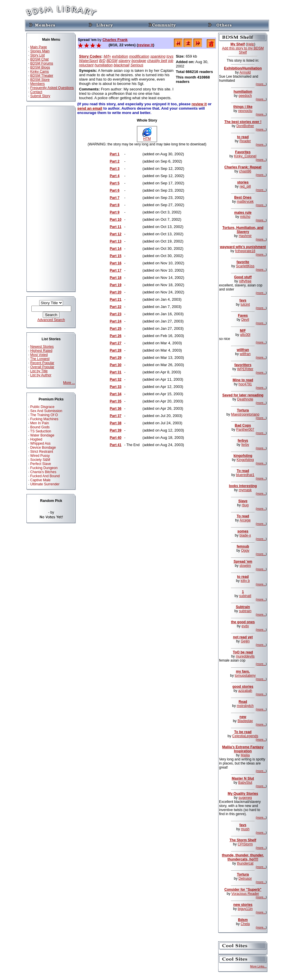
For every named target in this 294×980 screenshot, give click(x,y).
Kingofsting (245, 460)
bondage (139, 61)
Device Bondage (43, 448)
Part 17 (116, 270)
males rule (243, 213)
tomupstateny (245, 676)
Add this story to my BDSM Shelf (243, 50)
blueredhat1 (245, 475)
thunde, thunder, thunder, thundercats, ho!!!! (243, 857)
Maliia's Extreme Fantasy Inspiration (243, 749)
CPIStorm (245, 844)
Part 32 (116, 379)
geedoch (245, 96)
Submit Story (40, 96)
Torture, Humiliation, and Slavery (243, 230)
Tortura (243, 410)
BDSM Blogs (40, 67)
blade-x (245, 535)
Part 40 (116, 438)
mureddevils (245, 656)
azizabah (245, 691)
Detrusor (245, 879)
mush (245, 829)
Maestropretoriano (245, 414)
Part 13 (116, 241)
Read (243, 702)
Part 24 (116, 321)
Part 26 (116, 336)
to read (243, 137)
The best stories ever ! (243, 122)
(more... (261, 84)
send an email (90, 108)
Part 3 (115, 169)
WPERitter (245, 369)
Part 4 (115, 176)
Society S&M (40, 460)
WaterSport (89, 61)
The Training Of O (44, 415)
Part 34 (116, 394)
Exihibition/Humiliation (243, 68)
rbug (245, 505)
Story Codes (90, 56)
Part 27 (116, 343)
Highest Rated (41, 351)
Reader (245, 141)
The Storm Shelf (243, 840)
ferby (245, 445)
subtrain (245, 611)
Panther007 (245, 430)
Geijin (245, 641)
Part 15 (116, 256)
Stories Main (40, 51)
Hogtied (36, 439)
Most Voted (39, 355)
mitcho (245, 217)
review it (146, 45)
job (171, 61)
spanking (158, 56)
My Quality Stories (243, 794)
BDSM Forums (42, 63)
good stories (243, 687)
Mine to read (243, 380)
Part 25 (116, 329)
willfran (243, 350)
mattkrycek (245, 202)
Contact (36, 92)
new (243, 717)
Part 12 (116, 234)
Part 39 (116, 430)
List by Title (39, 371)
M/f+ (107, 56)
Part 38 (116, 423)
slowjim (245, 566)
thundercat (245, 863)
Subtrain (243, 607)
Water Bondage (42, 435)
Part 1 (115, 154)
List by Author (41, 375)
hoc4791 (245, 384)
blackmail (121, 65)
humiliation (104, 65)
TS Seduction (41, 431)
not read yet (243, 637)
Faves (243, 316)
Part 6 (115, 190)
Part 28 (116, 350)
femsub (243, 546)
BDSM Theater (42, 76)
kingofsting (243, 456)
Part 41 (116, 445)
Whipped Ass (40, 443)
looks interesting (243, 486)
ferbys (243, 441)
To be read (243, 732)
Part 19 (116, 285)
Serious (137, 65)
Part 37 (116, 416)
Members (37, 84)
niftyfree (245, 281)
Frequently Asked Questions (52, 88)
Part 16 (116, 263)
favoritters (243, 365)
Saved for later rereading (243, 395)
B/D (102, 61)
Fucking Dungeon (44, 468)
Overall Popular (42, 367)
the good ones (243, 622)
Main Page (38, 47)
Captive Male (40, 480)
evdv (245, 626)
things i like (243, 107)
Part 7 (115, 198)
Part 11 (116, 227)
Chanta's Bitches (43, 472)
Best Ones (243, 197)
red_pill (245, 186)
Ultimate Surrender (45, 484)
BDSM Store (40, 80)
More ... (69, 383)
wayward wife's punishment (243, 247)
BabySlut (245, 783)
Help (251, 44)
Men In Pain (40, 423)
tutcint (245, 304)
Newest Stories (42, 347)
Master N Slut (243, 778)
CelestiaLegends (245, 736)
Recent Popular (42, 363)
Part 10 (116, 220)
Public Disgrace (42, 407)
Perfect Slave (41, 464)
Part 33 (116, 387)
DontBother (245, 126)
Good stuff (243, 277)
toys (170, 56)
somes (243, 531)
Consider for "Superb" (243, 890)
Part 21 (116, 300)
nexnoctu (245, 111)
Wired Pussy (40, 456)
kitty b (245, 581)
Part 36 (116, 409)
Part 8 (115, 205)
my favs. (243, 671)
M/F (243, 331)
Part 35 (116, 401)
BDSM (112, 61)
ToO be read (243, 652)
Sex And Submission (46, 411)
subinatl (245, 596)
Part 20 (116, 292)
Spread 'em (243, 562)
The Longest (40, 359)
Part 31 (116, 372)
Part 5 (115, 183)
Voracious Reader (245, 894)
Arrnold (245, 72)
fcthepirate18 (245, 251)
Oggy (245, 550)
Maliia (245, 755)
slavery (124, 61)
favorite (243, 262)
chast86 (245, 171)
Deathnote (245, 399)
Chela (245, 924)
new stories (243, 905)
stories (243, 182)
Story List (37, 55)
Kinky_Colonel (245, 156)
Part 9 (115, 212)
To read (243, 471)
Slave (243, 501)
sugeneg (245, 798)
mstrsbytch (245, 706)
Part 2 (115, 161)
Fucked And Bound (45, 476)
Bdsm (243, 920)
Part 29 (116, 358)
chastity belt (157, 61)
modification (139, 56)
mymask (245, 490)
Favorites (243, 152)
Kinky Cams (40, 72)
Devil (245, 320)
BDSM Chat (39, 59)
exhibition (120, 56)
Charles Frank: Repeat (243, 167)
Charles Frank (115, 40)
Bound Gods (40, 427)
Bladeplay (245, 721)
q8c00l (245, 335)
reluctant (86, 65)
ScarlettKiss (245, 266)
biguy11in (245, 909)
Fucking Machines (44, 419)
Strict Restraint (42, 452)
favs (243, 300)
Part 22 (116, 307)
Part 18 (116, 278)
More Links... (258, 966)
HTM (147, 137)
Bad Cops (243, 425)
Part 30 (116, 365)
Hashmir (245, 236)
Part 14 (116, 249)
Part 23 (116, 314)
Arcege (245, 520)
